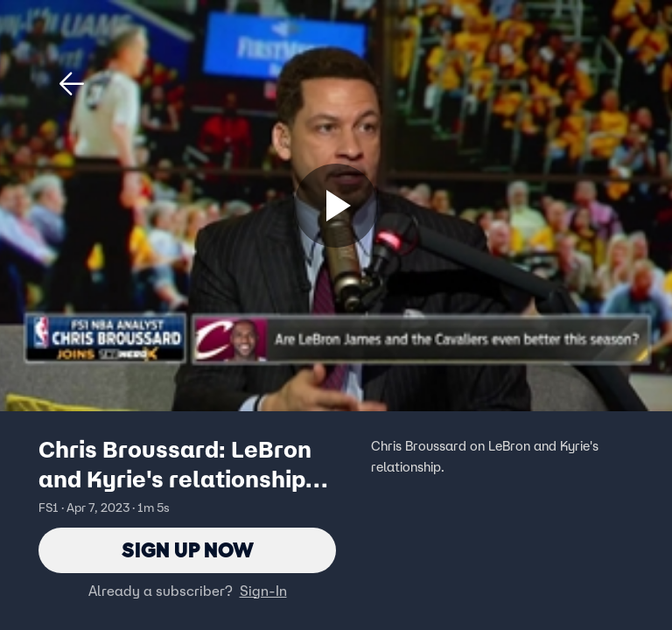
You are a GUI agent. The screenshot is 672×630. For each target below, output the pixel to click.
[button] (72, 84)
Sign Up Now (188, 550)
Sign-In (263, 591)
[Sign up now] (336, 206)
